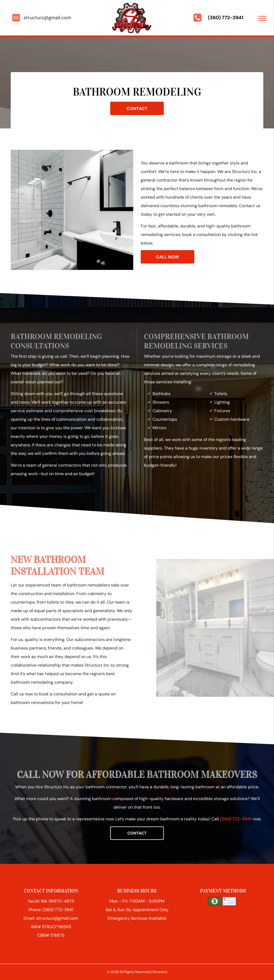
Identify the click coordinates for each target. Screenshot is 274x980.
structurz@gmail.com (47, 18)
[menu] (262, 18)
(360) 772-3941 (226, 18)
